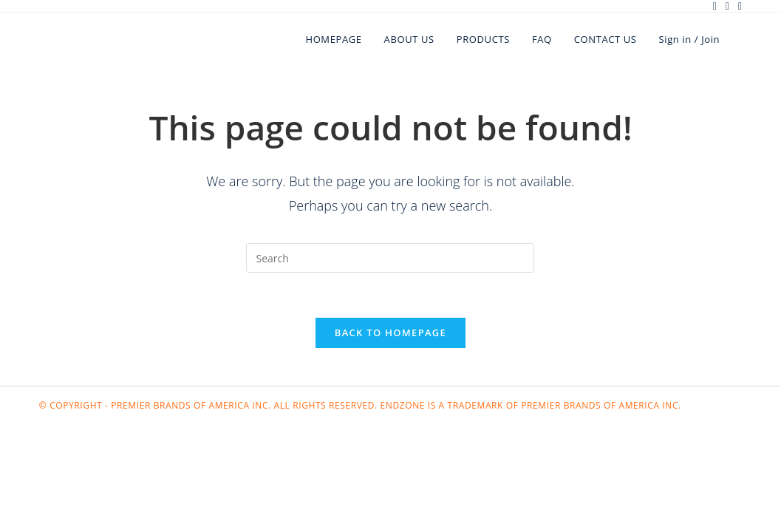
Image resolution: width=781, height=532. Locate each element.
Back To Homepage (390, 332)
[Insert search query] (390, 258)
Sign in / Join (690, 39)
